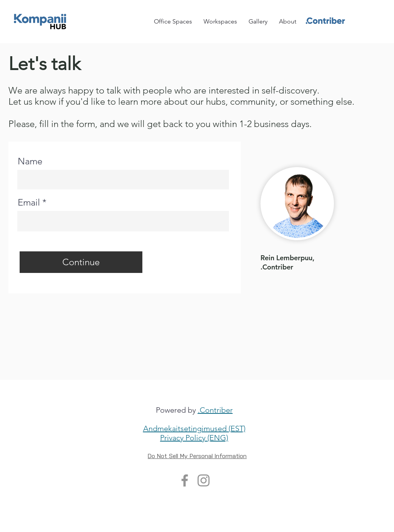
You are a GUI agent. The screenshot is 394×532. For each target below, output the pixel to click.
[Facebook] (185, 480)
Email (29, 202)
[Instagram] (204, 480)
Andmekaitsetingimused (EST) (194, 428)
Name (30, 161)
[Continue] (81, 262)
